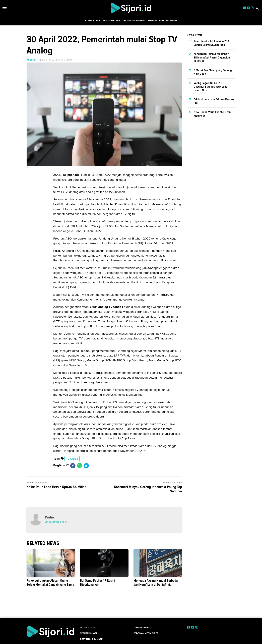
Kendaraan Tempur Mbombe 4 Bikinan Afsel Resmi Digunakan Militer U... (212, 57)
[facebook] (73, 465)
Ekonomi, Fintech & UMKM (162, 21)
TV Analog (72, 459)
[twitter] (86, 465)
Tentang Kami (141, 627)
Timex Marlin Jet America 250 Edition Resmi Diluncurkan (211, 43)
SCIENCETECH (93, 21)
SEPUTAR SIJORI (111, 21)
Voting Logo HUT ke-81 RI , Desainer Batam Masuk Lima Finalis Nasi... (211, 86)
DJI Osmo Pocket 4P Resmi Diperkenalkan (98, 583)
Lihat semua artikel (56, 522)
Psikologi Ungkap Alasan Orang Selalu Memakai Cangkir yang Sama (50, 583)
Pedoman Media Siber (146, 633)
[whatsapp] (80, 465)
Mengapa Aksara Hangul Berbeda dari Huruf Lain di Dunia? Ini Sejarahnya (156, 585)
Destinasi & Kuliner (134, 21)
